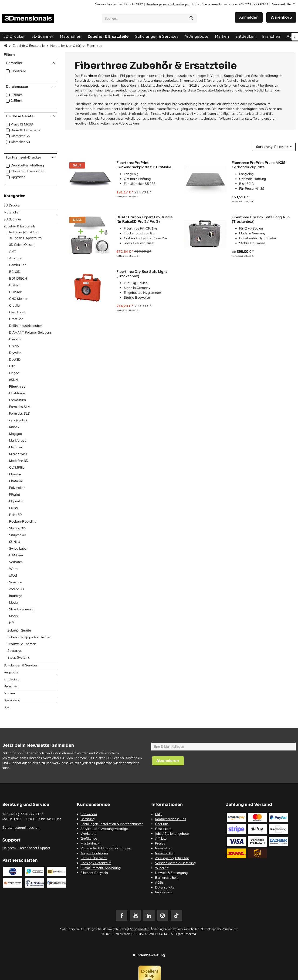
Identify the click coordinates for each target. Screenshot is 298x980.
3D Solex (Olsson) (22, 245)
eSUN (13, 380)
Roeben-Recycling (23, 521)
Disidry (14, 346)
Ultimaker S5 (20, 136)
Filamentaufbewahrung (28, 171)
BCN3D (15, 272)
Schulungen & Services (21, 665)
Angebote (11, 672)
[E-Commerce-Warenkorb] (281, 17)
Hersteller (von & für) (66, 46)
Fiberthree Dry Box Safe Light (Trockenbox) (142, 274)
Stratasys (15, 651)
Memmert (16, 447)
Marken (9, 693)
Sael (7, 707)
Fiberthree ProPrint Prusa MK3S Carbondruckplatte (259, 165)
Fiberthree (18, 71)
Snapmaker (18, 535)
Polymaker (17, 488)
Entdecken (12, 679)
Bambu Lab (18, 265)
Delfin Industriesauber (25, 326)
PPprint (15, 494)
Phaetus (15, 474)
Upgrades (18, 177)
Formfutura (17, 400)
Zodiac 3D (17, 589)
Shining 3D (17, 528)
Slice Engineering (22, 609)
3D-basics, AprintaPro (25, 238)
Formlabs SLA (20, 407)
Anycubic (16, 258)
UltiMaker (16, 555)
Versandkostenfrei (109, 4)
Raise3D (15, 515)
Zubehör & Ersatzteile (29, 46)
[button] (274, 147)
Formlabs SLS (19, 413)
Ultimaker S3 (20, 142)
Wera (13, 569)
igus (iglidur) (18, 420)
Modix (14, 602)
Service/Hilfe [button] (282, 4)
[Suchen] (191, 18)
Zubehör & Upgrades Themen (29, 637)
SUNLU (15, 542)
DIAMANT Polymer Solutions (30, 332)
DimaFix (15, 339)
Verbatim (16, 562)
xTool (13, 575)
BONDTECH (18, 278)
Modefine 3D (19, 461)
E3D (12, 366)
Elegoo (14, 373)
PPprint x (16, 501)
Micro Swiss (18, 454)
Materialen (226, 109)
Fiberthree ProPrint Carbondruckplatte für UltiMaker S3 (144, 165)
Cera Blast (17, 312)
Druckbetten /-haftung (27, 165)
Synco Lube (18, 548)
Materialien (12, 212)
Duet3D (15, 359)
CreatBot (16, 319)
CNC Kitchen (19, 299)
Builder (14, 285)
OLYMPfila (17, 467)
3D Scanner (12, 219)
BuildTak (15, 292)
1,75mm (17, 95)
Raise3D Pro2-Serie (25, 130)
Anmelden (249, 17)
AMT (13, 251)
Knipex (14, 427)
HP (11, 623)
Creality (15, 305)
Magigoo (15, 434)
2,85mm (17, 101)
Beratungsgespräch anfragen (168, 4)
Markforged (18, 440)
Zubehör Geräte (19, 630)
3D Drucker (12, 205)
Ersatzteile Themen (22, 644)
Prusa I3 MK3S (22, 124)
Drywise (15, 353)
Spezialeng (12, 700)
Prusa (13, 508)
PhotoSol (16, 481)
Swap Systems (19, 657)
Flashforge (17, 393)
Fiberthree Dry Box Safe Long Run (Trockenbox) (261, 219)
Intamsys (16, 596)
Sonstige (16, 582)
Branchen (11, 686)
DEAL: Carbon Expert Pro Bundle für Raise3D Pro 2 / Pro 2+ (144, 219)
